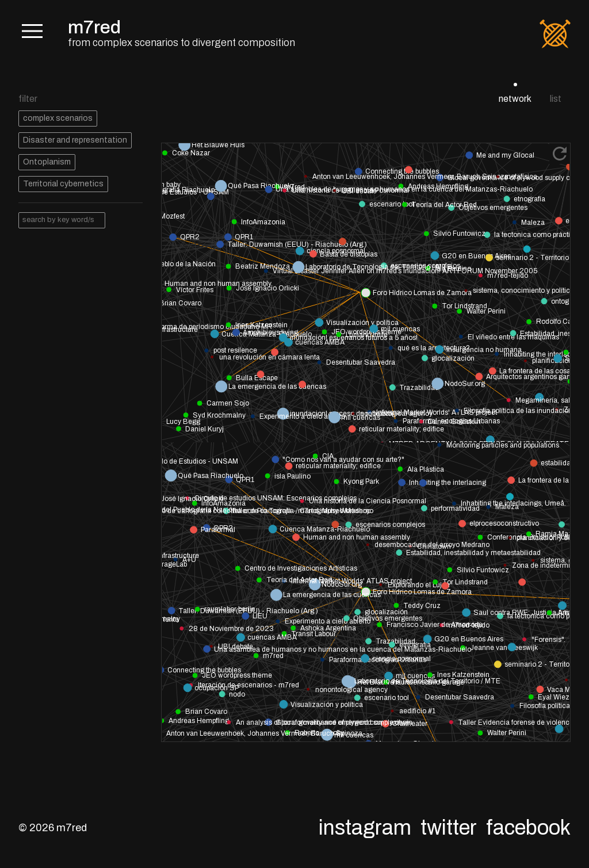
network (515, 99)
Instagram (365, 828)
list (556, 99)
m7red (94, 27)
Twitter (449, 828)
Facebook (528, 828)
